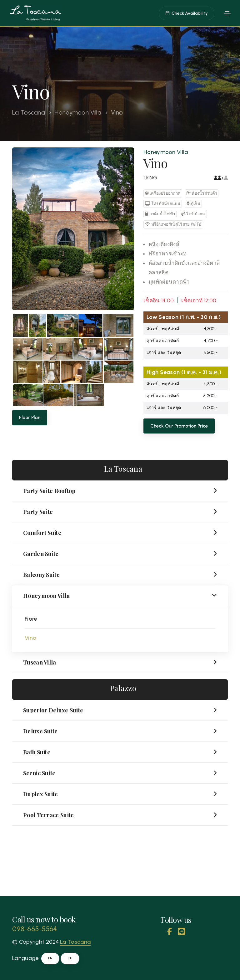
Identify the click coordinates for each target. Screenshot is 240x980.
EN (50, 958)
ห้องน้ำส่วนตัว (202, 193)
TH (70, 958)
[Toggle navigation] (227, 13)
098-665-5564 (35, 929)
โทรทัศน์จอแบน (163, 204)
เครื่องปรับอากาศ (163, 193)
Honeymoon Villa (78, 112)
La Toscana (29, 112)
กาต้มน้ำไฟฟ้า (160, 214)
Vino (30, 638)
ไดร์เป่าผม (193, 214)
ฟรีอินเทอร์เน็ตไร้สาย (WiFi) (173, 224)
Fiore (31, 619)
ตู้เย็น (193, 204)
